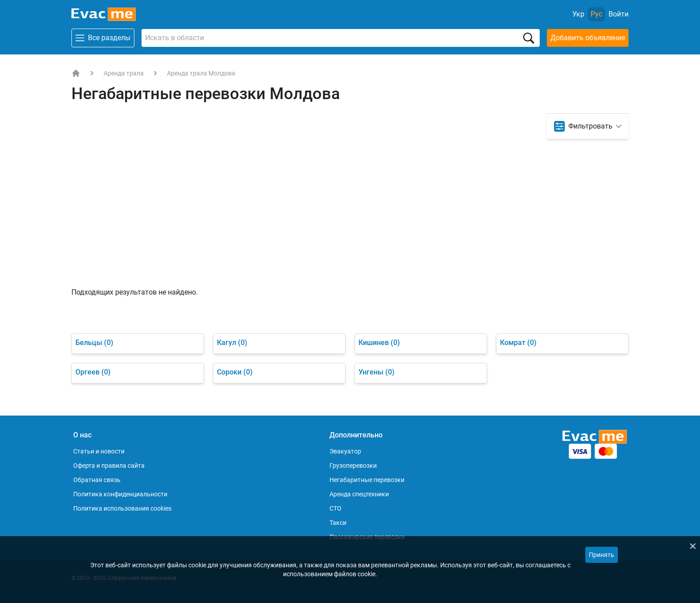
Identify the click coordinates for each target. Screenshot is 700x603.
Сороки (235, 372)
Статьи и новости (99, 451)
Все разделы (103, 38)
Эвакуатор (345, 451)
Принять (602, 555)
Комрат (518, 343)
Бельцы (94, 343)
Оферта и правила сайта (109, 466)
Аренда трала (124, 73)
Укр (578, 14)
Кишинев (379, 343)
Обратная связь (97, 480)
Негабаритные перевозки (367, 480)
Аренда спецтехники (359, 494)
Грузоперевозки (353, 466)
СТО (335, 508)
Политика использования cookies (122, 508)
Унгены (377, 372)
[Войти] (619, 14)
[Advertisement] (350, 220)
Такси (338, 523)
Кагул (232, 343)
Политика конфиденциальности (120, 494)
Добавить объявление (588, 38)
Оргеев (93, 372)
